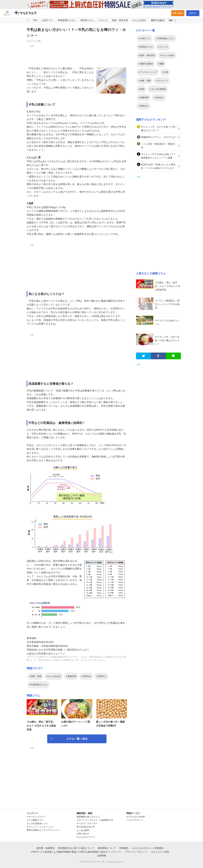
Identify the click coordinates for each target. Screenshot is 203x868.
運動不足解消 (157, 20)
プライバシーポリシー (136, 852)
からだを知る (139, 20)
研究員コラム (87, 20)
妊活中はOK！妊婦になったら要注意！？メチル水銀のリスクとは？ (158, 166)
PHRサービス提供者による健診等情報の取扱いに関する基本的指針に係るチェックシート (76, 852)
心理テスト (48, 20)
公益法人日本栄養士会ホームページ (46, 654)
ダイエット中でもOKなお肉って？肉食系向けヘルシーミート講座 (158, 156)
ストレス (103, 20)
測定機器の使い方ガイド (88, 817)
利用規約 (124, 848)
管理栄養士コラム (67, 20)
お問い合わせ (178, 13)
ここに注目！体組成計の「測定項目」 (158, 146)
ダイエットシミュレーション (40, 827)
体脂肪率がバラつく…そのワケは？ (159, 137)
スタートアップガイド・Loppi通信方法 (95, 820)
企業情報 (102, 856)
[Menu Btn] (7, 13)
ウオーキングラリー (36, 817)
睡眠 (171, 20)
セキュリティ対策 (160, 852)
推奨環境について (107, 848)
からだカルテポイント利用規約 (148, 848)
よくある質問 (83, 830)
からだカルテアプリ (86, 837)
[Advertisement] (77, 54)
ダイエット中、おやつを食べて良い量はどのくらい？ (159, 129)
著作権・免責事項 (46, 848)
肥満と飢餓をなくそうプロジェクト (43, 830)
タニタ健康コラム (35, 820)
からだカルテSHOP (136, 817)
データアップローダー (87, 823)
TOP (35, 20)
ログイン (193, 13)
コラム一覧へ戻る (77, 739)
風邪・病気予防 (120, 20)
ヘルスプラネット (135, 820)
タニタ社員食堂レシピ (37, 823)
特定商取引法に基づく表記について (76, 848)
